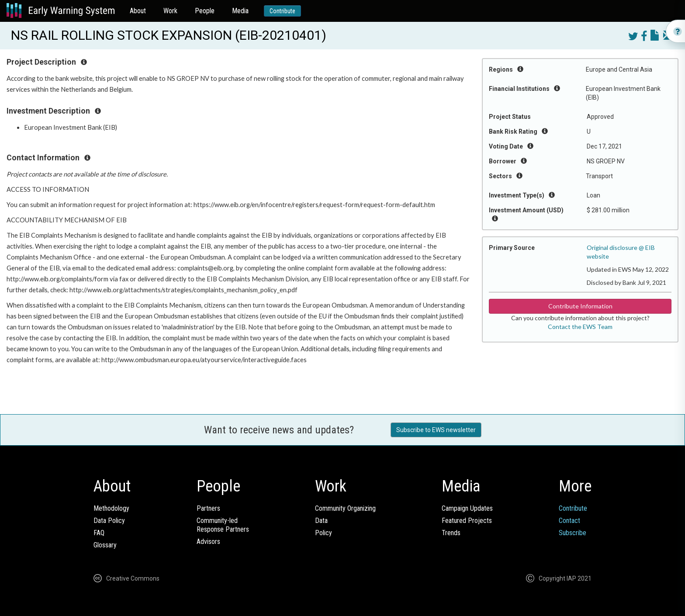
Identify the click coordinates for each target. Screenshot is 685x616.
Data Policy (109, 521)
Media (240, 11)
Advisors (208, 542)
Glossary (105, 545)
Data (321, 521)
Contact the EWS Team (580, 327)
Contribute (282, 11)
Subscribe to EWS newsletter (436, 430)
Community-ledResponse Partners (223, 525)
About (138, 11)
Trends (451, 533)
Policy (323, 533)
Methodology (111, 508)
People (205, 11)
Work (170, 11)
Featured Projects (467, 521)
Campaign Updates (467, 508)
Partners (208, 508)
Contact (569, 521)
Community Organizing (345, 508)
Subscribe (573, 533)
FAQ (99, 533)
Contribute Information (580, 306)
